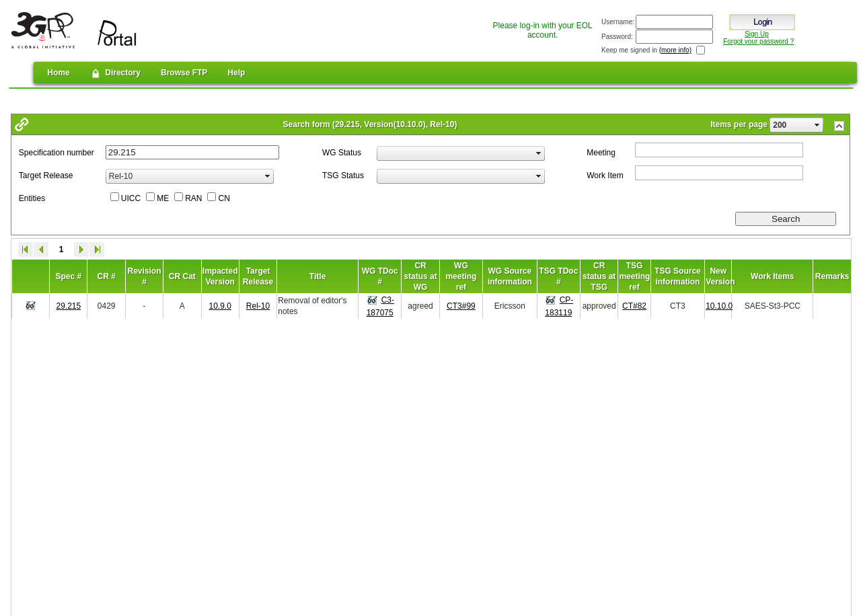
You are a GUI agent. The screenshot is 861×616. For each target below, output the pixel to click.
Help (236, 73)
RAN (193, 198)
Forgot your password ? (758, 41)
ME (163, 198)
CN (224, 198)
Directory (115, 73)
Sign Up (757, 34)
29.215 (68, 306)
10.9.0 (220, 306)
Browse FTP (184, 73)
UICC (131, 198)
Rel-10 (258, 306)
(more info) (675, 50)
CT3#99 (461, 306)
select (817, 125)
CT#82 (634, 306)
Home (58, 73)
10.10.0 (719, 306)
